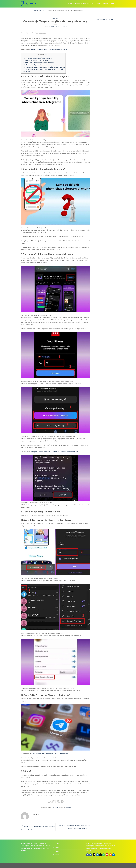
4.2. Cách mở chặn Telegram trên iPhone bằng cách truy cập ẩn (44, 69)
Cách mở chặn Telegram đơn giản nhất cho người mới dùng (48, 49)
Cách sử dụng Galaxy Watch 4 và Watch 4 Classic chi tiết (50, 754)
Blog (33, 865)
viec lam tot (96, 4)
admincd (64, 27)
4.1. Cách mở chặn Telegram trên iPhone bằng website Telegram (44, 67)
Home (36, 10)
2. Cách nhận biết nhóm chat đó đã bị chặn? (35, 60)
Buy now (47, 865)
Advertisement (25, 865)
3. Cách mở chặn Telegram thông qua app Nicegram (38, 63)
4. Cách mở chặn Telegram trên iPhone (34, 65)
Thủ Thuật (42, 10)
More (113, 4)
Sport (106, 4)
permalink (68, 808)
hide (46, 55)
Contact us (39, 865)
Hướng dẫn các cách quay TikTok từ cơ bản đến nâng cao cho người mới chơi (54, 452)
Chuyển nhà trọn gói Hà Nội (104, 19)
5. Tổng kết (26, 71)
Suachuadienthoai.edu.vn (79, 4)
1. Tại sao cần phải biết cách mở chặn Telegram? (37, 58)
